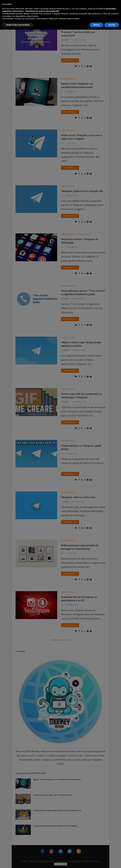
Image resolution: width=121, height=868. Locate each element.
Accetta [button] (112, 863)
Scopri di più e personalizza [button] (18, 863)
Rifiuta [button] (97, 863)
